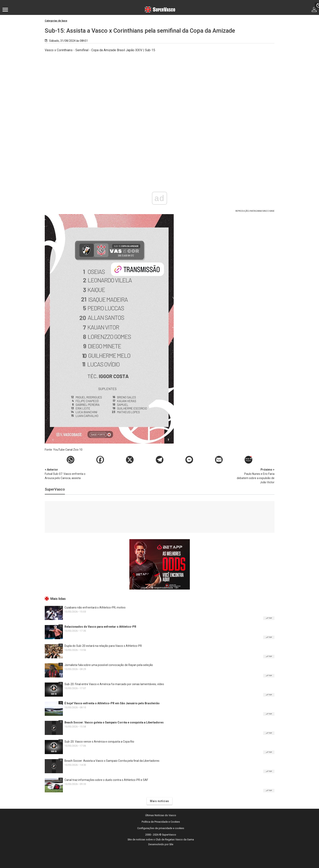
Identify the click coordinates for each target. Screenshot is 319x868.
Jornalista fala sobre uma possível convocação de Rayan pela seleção (109, 665)
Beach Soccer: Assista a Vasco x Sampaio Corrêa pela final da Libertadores (112, 761)
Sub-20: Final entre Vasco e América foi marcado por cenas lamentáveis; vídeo (114, 684)
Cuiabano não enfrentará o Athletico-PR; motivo (95, 607)
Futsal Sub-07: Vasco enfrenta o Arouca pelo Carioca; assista (66, 474)
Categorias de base (56, 21)
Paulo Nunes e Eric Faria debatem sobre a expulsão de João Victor (253, 476)
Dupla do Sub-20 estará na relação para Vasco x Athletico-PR (103, 646)
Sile (171, 844)
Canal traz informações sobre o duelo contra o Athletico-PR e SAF (106, 780)
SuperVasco (55, 489)
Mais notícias (159, 801)
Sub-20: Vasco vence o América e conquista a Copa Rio (99, 742)
